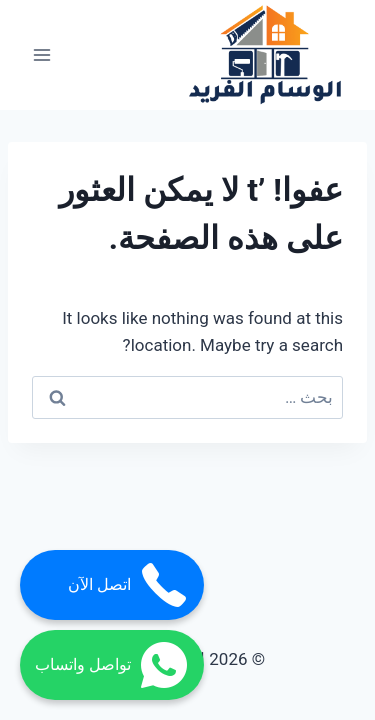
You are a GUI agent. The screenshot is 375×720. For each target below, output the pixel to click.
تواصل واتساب (112, 665)
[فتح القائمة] (42, 55)
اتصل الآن (128, 585)
